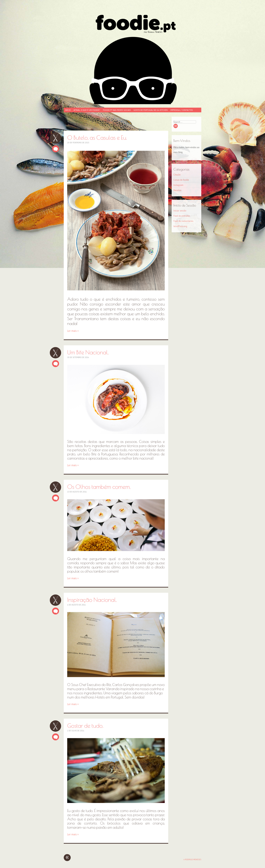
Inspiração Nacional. (55, 600)
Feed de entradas (182, 216)
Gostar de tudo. (55, 726)
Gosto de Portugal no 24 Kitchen (151, 110)
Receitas (177, 190)
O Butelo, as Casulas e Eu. (55, 138)
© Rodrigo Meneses (192, 859)
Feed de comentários (183, 221)
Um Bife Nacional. (55, 353)
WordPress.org (180, 226)
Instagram (178, 185)
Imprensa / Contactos (182, 110)
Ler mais (73, 331)
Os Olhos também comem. (55, 487)
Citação (177, 175)
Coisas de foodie (181, 180)
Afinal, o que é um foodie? (87, 110)
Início (68, 110)
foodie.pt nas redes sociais (117, 110)
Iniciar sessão (180, 211)
